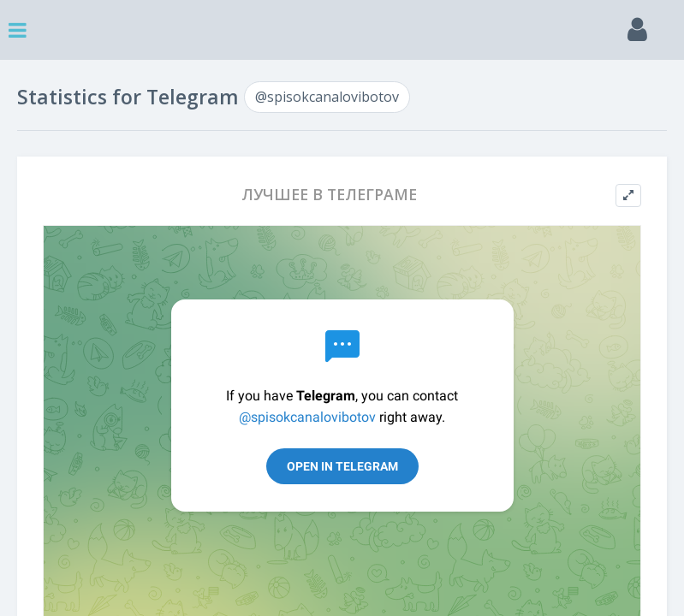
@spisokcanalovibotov (327, 97)
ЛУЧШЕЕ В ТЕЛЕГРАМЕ (329, 195)
